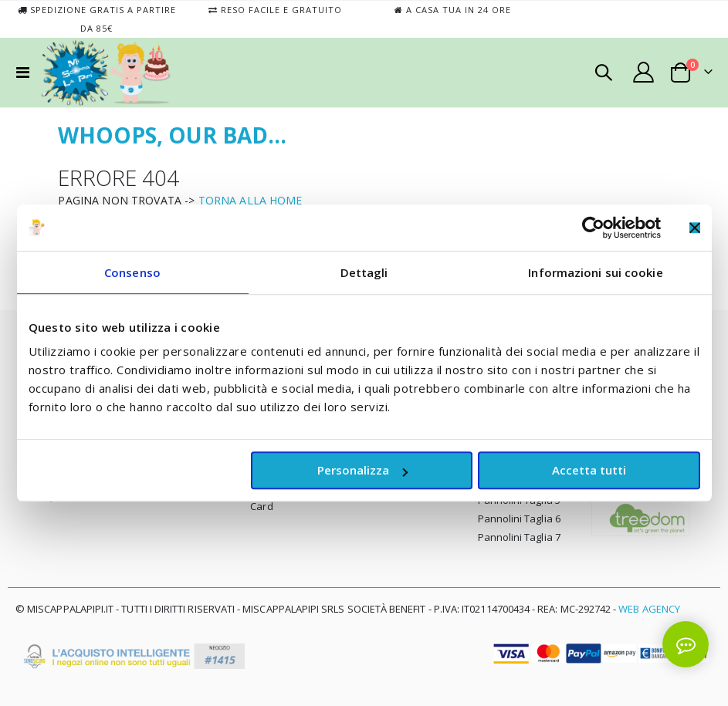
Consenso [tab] (132, 272)
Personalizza (362, 470)
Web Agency (649, 609)
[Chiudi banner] (695, 228)
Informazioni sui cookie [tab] (595, 272)
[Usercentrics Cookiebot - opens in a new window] (593, 228)
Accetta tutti (589, 470)
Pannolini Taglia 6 (519, 519)
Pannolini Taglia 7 (519, 537)
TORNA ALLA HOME (251, 200)
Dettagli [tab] (364, 272)
